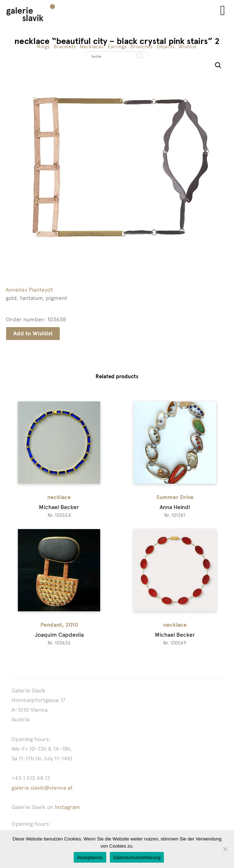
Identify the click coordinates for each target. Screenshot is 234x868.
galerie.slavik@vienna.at (42, 788)
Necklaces (92, 46)
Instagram (67, 807)
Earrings (117, 46)
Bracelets (65, 46)
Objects (165, 46)
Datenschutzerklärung (137, 857)
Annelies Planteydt (29, 290)
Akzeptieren (90, 857)
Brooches (142, 46)
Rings (43, 46)
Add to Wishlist (33, 333)
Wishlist (187, 46)
